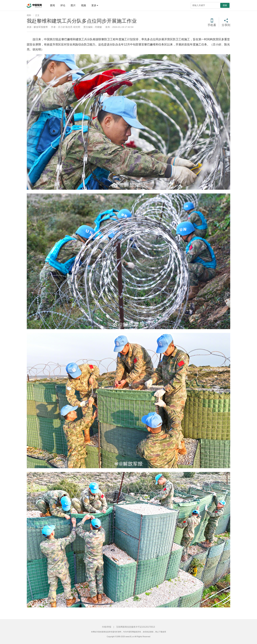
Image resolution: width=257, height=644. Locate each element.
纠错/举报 (107, 627)
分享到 (226, 25)
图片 (73, 5)
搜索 (225, 5)
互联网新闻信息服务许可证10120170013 (136, 627)
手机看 (212, 25)
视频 (84, 5)
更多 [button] (95, 5)
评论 (63, 5)
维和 (29, 15)
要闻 (52, 5)
